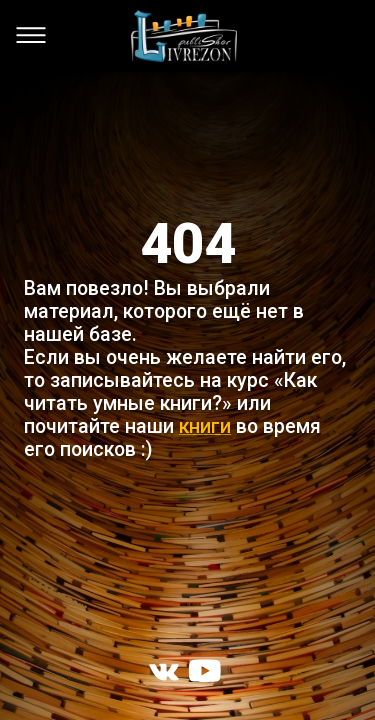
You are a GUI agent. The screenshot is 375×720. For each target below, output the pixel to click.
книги (205, 426)
